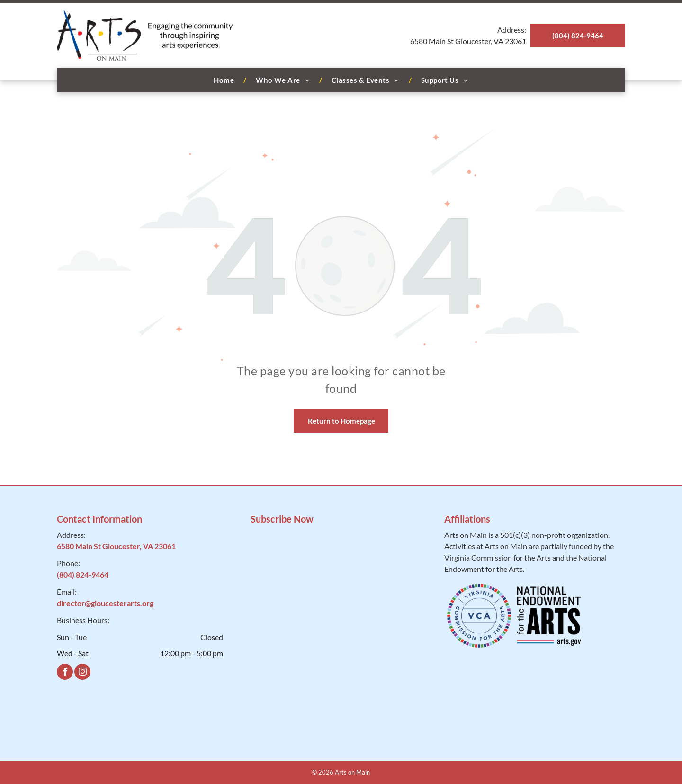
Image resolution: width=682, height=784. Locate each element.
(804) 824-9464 (83, 575)
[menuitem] (225, 80)
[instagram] (82, 673)
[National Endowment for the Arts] (549, 616)
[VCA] (479, 616)
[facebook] (65, 673)
